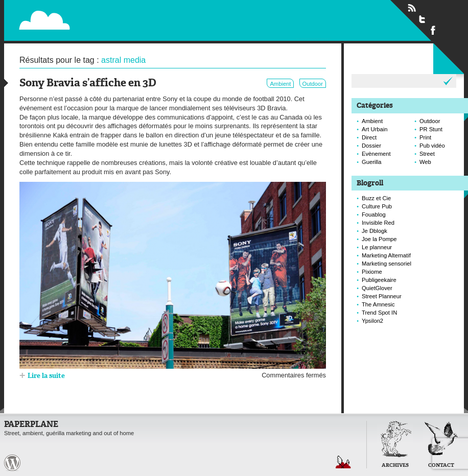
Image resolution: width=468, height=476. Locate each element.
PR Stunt (431, 129)
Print (425, 137)
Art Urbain (375, 129)
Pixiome (372, 272)
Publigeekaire (379, 280)
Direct (369, 137)
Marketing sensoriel (387, 264)
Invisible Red (378, 223)
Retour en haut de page (343, 462)
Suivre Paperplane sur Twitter (423, 19)
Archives (395, 466)
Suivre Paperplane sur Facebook (433, 30)
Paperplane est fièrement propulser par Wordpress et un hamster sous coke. (12, 463)
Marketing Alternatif (386, 255)
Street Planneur (382, 296)
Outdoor (313, 84)
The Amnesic (378, 304)
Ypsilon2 (372, 321)
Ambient (280, 84)
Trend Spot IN (379, 313)
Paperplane (107, 14)
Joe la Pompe (379, 239)
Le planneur (377, 247)
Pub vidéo (432, 146)
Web (425, 162)
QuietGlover (377, 288)
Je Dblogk (375, 231)
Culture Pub (377, 206)
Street (427, 154)
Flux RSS (412, 8)
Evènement (376, 154)
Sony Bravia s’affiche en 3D (88, 84)
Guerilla (372, 162)
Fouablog (374, 215)
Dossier (371, 146)
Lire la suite (46, 376)
